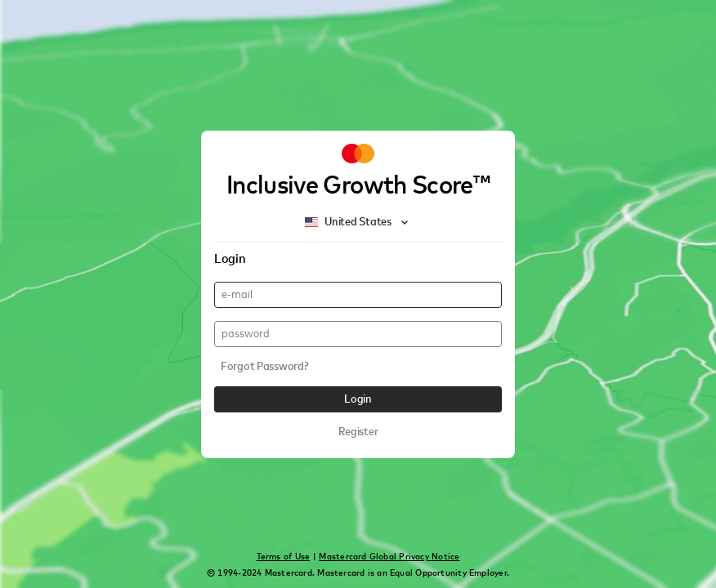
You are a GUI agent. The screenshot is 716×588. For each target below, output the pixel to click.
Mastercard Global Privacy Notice (389, 557)
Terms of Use (284, 557)
